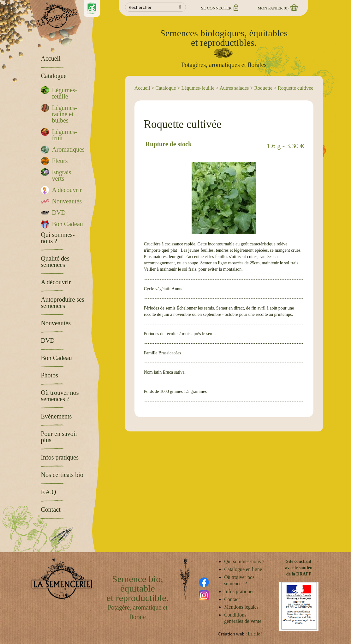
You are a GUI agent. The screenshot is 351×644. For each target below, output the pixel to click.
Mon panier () (277, 8)
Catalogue (166, 88)
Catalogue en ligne (243, 569)
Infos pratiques (239, 591)
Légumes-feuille (198, 88)
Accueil (142, 88)
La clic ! (255, 634)
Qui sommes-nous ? (244, 561)
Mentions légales (241, 607)
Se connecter (219, 8)
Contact (232, 599)
